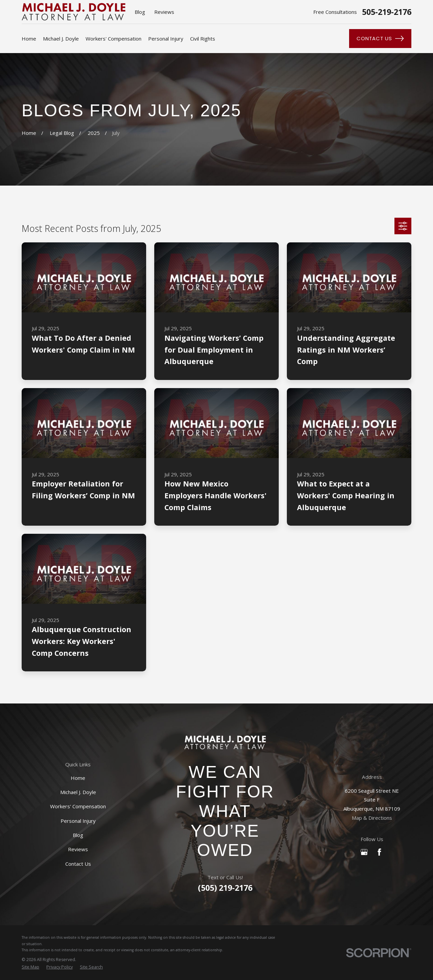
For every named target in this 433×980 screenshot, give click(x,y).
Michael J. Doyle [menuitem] (61, 39)
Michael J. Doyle (78, 792)
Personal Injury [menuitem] (166, 39)
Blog (140, 12)
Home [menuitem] (29, 39)
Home (78, 778)
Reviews (164, 12)
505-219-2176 (387, 12)
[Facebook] (379, 852)
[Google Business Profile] (364, 852)
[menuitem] (30, 967)
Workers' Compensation (78, 806)
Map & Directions (372, 818)
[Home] (225, 743)
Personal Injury (78, 821)
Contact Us (380, 39)
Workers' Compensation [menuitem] (113, 39)
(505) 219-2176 (225, 888)
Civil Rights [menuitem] (203, 39)
